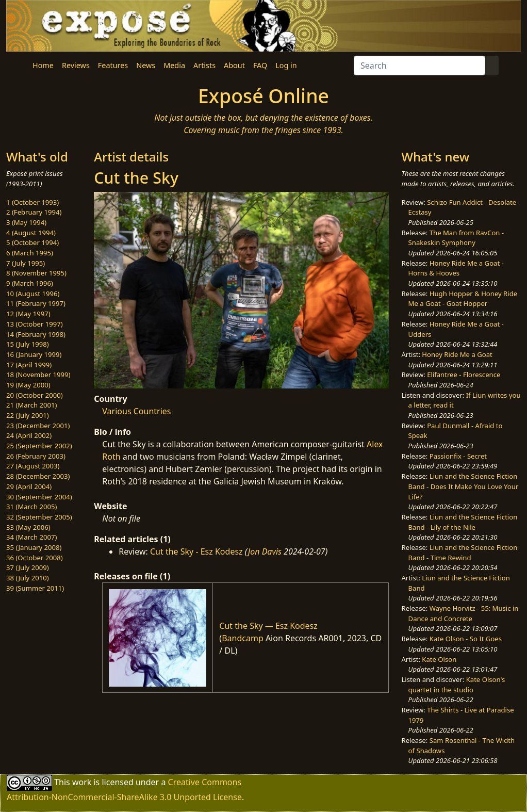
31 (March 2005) (31, 507)
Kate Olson (439, 659)
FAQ (260, 65)
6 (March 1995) (30, 253)
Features (113, 65)
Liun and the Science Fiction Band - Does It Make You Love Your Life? (464, 486)
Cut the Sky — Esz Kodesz (268, 626)
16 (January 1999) (34, 354)
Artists (204, 65)
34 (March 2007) (31, 537)
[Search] (419, 66)
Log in (286, 65)
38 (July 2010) (28, 578)
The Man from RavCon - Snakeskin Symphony (456, 238)
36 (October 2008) (35, 558)
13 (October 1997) (35, 324)
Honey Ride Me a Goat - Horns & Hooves (456, 268)
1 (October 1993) (32, 202)
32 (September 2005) (39, 517)
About (234, 65)
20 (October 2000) (35, 395)
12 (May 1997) (28, 314)
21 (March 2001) (31, 405)
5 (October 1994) (32, 242)
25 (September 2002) (39, 446)
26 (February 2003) (36, 456)
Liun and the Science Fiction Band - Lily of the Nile (463, 522)
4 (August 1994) (31, 233)
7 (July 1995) (26, 263)
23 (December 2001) (38, 426)
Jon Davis (265, 551)
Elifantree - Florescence (464, 375)
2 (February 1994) (34, 212)
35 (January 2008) (34, 547)
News (146, 65)
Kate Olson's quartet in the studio (457, 685)
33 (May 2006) (28, 527)
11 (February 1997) (36, 303)
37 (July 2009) (28, 567)
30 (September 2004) (39, 497)
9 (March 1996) (30, 283)
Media (174, 65)
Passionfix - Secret (458, 456)
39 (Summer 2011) (35, 588)
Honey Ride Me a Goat (457, 354)
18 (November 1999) (38, 375)
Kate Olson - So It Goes (466, 639)
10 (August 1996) (33, 294)
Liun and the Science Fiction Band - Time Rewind (463, 553)
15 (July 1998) (28, 344)
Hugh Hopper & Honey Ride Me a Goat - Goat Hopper (463, 299)
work (82, 782)
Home (43, 65)
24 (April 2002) (29, 435)
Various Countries (136, 411)
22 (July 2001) (28, 415)
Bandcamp (243, 638)
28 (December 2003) (38, 476)
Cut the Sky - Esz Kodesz (196, 551)
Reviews (76, 65)
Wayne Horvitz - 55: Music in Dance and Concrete (464, 613)
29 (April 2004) (29, 486)
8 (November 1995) (36, 273)
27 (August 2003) (33, 466)
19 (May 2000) (28, 385)
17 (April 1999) (29, 365)
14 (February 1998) (36, 334)
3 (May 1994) (26, 222)
